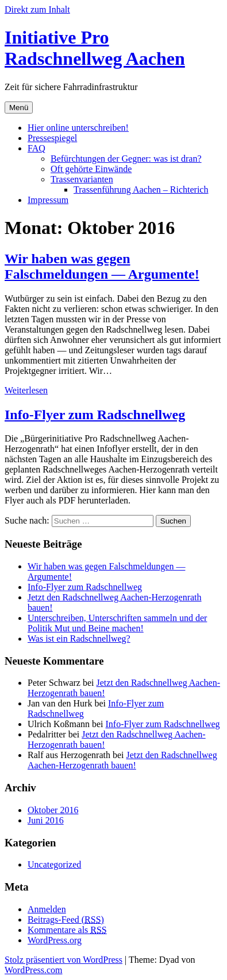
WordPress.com (33, 970)
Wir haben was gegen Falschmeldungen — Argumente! (102, 266)
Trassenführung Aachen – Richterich (141, 190)
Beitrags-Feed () (66, 920)
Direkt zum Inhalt (37, 9)
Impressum (48, 200)
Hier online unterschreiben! (78, 128)
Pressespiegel (52, 138)
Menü (19, 108)
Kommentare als (67, 930)
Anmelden (47, 909)
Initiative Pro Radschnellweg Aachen (95, 48)
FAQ (36, 148)
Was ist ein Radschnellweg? (79, 639)
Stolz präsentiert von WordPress (64, 960)
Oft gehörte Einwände (91, 169)
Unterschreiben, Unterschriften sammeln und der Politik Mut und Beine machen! (117, 623)
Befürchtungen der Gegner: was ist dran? (126, 159)
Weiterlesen (26, 390)
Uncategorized (54, 864)
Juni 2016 (46, 820)
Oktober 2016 (53, 810)
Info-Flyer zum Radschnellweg (95, 415)
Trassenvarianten (82, 179)
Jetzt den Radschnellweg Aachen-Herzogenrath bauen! (122, 760)
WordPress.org (55, 940)
